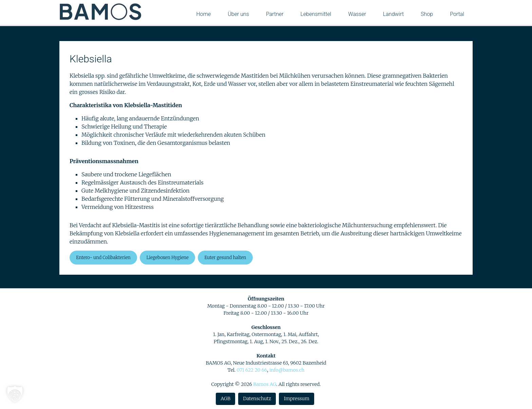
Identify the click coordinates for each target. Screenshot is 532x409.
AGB (225, 398)
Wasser (357, 14)
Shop (427, 14)
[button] (15, 394)
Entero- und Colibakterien (103, 258)
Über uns (238, 14)
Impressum (296, 398)
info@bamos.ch (287, 370)
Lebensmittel (316, 14)
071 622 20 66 (252, 370)
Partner (275, 14)
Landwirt (393, 14)
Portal (457, 14)
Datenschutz (257, 398)
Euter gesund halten (225, 258)
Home (203, 14)
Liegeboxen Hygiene (168, 258)
